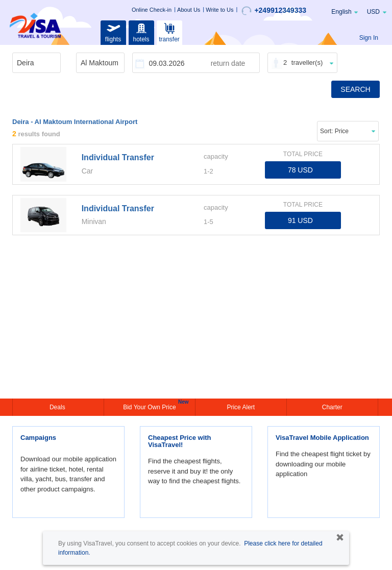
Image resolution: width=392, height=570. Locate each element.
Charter (332, 407)
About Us (189, 10)
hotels (141, 32)
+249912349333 (274, 11)
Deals (58, 407)
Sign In (369, 38)
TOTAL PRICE (303, 154)
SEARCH (355, 89)
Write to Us (219, 10)
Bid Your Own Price (151, 406)
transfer (169, 32)
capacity (216, 156)
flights (113, 32)
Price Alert (241, 407)
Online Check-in (152, 10)
